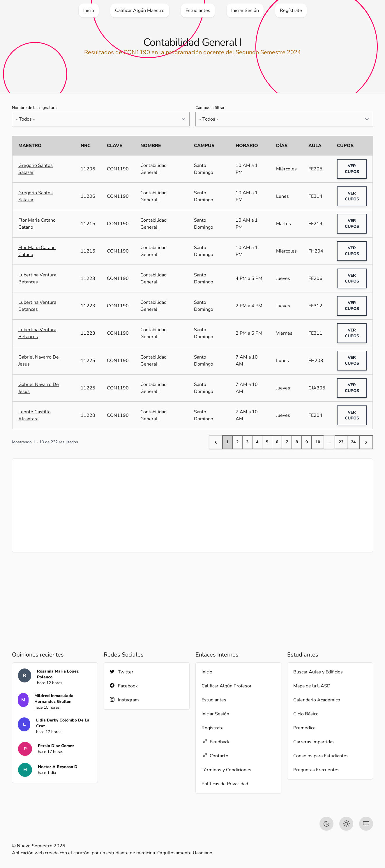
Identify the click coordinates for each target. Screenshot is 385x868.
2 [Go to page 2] (237, 442)
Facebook (124, 686)
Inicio (207, 672)
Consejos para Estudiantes (321, 756)
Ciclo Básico (306, 714)
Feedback (216, 742)
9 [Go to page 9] (307, 442)
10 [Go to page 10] (318, 442)
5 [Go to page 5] (267, 442)
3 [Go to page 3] (247, 442)
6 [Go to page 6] (277, 442)
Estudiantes (214, 700)
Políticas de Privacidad (225, 784)
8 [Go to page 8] (297, 442)
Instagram (124, 700)
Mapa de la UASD (312, 686)
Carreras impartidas (314, 742)
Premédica (304, 728)
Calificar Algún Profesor (227, 686)
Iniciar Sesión (215, 714)
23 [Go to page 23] (341, 442)
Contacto (215, 756)
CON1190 (118, 169)
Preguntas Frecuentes (316, 770)
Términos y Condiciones (226, 770)
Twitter (122, 672)
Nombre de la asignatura (34, 108)
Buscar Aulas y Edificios (318, 672)
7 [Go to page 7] (287, 442)
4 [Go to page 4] (257, 442)
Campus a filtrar (210, 108)
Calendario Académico (317, 700)
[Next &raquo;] (366, 442)
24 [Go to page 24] (353, 442)
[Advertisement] (192, 505)
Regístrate (213, 728)
